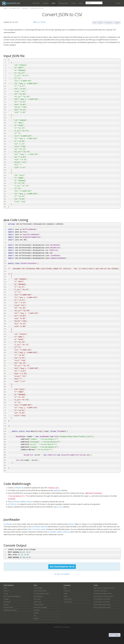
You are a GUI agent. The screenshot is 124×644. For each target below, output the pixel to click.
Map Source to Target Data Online (104, 588)
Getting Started (38, 596)
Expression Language (40, 607)
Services (6, 605)
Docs (53, 3)
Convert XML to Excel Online (102, 605)
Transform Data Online (100, 591)
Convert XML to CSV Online (102, 602)
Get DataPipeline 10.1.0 (62, 567)
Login (118, 3)
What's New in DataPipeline (12, 596)
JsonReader (17, 488)
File (89, 524)
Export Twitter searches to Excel (103, 596)
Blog (81, 3)
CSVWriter (13, 504)
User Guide (37, 599)
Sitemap (36, 618)
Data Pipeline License (10, 610)
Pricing (46, 3)
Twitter (66, 594)
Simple (117, 23)
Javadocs (36, 613)
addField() (57, 490)
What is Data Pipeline (40, 591)
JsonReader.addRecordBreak (22, 502)
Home (5, 8)
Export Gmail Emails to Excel (102, 607)
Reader (71, 524)
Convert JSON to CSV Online (102, 599)
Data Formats (38, 602)
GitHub (66, 596)
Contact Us (67, 591)
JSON (100, 23)
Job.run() (59, 507)
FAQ (35, 616)
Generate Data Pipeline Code (102, 594)
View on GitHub (40, 22)
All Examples (65, 574)
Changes (6, 599)
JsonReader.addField (39, 527)
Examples (25, 8)
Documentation (15, 8)
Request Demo (8, 607)
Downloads (63, 3)
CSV (95, 23)
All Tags (57, 574)
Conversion (108, 23)
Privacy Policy (68, 599)
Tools (74, 3)
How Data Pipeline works (41, 594)
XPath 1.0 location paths (36, 529)
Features (36, 3)
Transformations (39, 605)
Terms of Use (68, 602)
